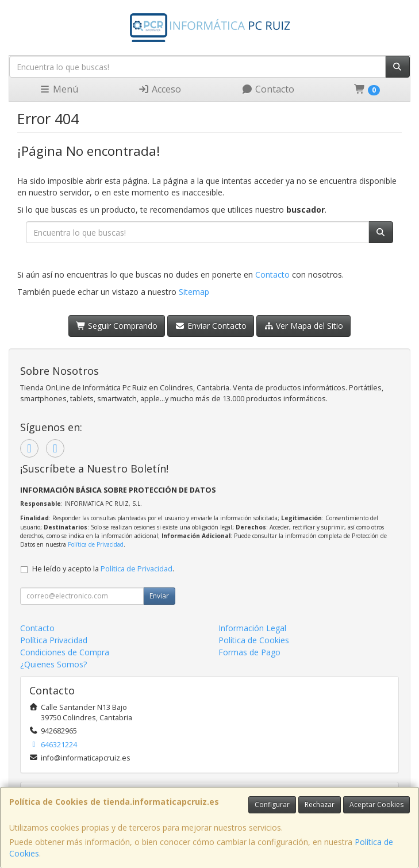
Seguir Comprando (117, 326)
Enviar (159, 596)
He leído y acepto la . (103, 569)
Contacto (268, 89)
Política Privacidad (54, 640)
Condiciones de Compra (65, 652)
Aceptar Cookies (376, 804)
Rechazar (320, 804)
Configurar (272, 804)
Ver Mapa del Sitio (304, 326)
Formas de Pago (249, 652)
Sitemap (194, 292)
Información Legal (252, 628)
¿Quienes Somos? (53, 664)
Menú (59, 89)
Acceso (159, 89)
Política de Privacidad (96, 544)
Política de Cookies (254, 640)
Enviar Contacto (211, 326)
